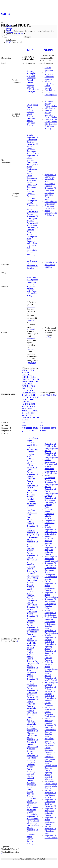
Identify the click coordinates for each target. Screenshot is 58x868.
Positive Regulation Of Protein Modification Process (50, 586)
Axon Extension (31, 240)
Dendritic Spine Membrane (51, 618)
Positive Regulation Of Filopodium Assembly (50, 830)
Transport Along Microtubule (31, 461)
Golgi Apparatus (49, 73)
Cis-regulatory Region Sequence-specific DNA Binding (32, 443)
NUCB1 (32, 404)
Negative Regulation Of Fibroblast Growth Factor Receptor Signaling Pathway (50, 730)
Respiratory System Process (33, 152)
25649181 (31, 320)
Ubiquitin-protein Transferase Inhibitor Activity (49, 514)
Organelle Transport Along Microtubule (31, 718)
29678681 (31, 349)
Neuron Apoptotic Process (31, 495)
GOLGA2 (26, 390)
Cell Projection (33, 89)
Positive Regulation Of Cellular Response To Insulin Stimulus (32, 559)
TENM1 (54, 395)
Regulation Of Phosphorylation (51, 632)
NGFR (30, 402)
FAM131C (26, 386)
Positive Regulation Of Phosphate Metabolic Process (50, 550)
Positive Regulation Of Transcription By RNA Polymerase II (32, 218)
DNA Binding (32, 105)
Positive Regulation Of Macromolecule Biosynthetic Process (33, 630)
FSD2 (33, 386)
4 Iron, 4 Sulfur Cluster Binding (51, 121)
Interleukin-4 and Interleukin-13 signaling (32, 265)
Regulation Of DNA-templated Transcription (32, 159)
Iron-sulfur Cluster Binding (51, 116)
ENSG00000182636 (30, 428)
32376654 (31, 307)
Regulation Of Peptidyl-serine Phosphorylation (51, 446)
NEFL (24, 402)
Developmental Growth (51, 578)
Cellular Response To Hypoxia (32, 468)
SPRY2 (47, 395)
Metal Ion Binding (48, 112)
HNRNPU (26, 393)
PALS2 (24, 408)
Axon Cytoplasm (31, 509)
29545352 (32, 363)
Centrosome (31, 78)
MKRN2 (25, 399)
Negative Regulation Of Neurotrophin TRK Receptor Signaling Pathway (50, 501)
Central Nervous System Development (32, 175)
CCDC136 (26, 377)
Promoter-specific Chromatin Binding (31, 122)
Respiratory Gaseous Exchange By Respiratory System (32, 185)
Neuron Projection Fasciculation (50, 714)
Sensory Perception (49, 704)
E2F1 (32, 379)
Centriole (48, 79)
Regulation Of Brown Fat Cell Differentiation (33, 535)
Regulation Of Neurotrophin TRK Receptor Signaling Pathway (50, 604)
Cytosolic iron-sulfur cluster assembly (51, 265)
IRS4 (33, 395)
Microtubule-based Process (32, 806)
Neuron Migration (31, 148)
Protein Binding (30, 108)
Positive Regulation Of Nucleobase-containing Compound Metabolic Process (32, 760)
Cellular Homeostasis (32, 604)
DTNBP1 (25, 379)
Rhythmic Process (30, 655)
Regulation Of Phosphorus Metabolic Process (50, 812)
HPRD (9, 42)
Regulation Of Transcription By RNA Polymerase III (50, 803)
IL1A (24, 395)
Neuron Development (32, 235)
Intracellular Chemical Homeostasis (32, 711)
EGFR (36, 381)
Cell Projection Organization (51, 203)
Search (9, 28)
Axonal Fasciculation (32, 168)
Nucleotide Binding (49, 103)
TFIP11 (31, 415)
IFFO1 (33, 393)
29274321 (49, 337)
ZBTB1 (36, 417)
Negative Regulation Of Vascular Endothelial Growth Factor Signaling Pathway (50, 642)
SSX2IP (25, 415)
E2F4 (37, 379)
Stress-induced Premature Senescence (32, 749)
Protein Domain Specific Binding (30, 840)
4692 (24, 422)
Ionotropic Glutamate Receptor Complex (49, 540)
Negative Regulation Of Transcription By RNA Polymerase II (32, 140)
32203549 (31, 329)
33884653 (31, 338)
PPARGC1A (27, 411)
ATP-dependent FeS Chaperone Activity (51, 126)
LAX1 (24, 397)
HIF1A (33, 390)
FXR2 (24, 388)
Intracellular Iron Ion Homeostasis (50, 181)
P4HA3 (32, 406)
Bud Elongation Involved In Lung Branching (51, 559)
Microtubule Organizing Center (49, 83)
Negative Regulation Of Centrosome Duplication (50, 189)
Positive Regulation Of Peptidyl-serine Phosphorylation (51, 454)
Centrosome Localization (50, 207)
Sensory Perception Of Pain (32, 205)
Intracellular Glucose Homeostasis (32, 726)
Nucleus (30, 71)
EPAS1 (29, 384)
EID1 (24, 384)
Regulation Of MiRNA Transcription (32, 609)
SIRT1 (33, 413)
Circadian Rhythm (30, 455)
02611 (42, 425)
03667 (24, 425)
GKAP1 (30, 388)
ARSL (32, 370)
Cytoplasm (31, 76)
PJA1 (30, 408)
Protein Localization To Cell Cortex (51, 213)
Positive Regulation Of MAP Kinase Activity (50, 794)
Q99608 (25, 431)
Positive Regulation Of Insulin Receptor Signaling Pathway (32, 545)
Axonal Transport (30, 520)
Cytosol (30, 80)
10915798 (20, 33)
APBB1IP (26, 370)
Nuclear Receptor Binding (30, 794)
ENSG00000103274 (48, 428)
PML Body (31, 783)
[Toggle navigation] (2, 22)
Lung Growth (50, 520)
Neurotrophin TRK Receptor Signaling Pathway (32, 229)
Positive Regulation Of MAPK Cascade (51, 678)
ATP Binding (50, 108)
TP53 (24, 417)
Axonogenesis (32, 164)
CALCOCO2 (27, 375)
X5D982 (32, 431)
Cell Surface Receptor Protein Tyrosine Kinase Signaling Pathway (51, 668)
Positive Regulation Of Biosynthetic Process (32, 741)
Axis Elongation (51, 682)
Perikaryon (31, 91)
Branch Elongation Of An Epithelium (50, 613)
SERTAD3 (26, 413)
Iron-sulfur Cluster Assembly (49, 197)
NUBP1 (49, 50)
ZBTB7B (25, 420)
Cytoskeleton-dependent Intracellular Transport (32, 502)
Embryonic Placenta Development (32, 598)
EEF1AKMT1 (27, 381)
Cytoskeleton (50, 90)
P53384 (43, 431)
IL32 (28, 395)
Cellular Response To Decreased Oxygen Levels (33, 572)
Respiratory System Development (50, 572)
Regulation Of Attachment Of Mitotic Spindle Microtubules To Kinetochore (33, 821)
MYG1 (32, 399)
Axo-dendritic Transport (32, 451)
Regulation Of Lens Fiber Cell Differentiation (51, 565)
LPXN (30, 397)
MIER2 (36, 397)
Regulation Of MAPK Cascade (51, 837)
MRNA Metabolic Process (31, 778)
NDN (30, 50)
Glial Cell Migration (31, 193)
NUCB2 (25, 406)
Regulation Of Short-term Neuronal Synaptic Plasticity (50, 655)
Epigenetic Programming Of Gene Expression (50, 753)
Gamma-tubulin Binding (30, 114)
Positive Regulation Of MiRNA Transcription (32, 487)
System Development (50, 477)
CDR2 (33, 377)
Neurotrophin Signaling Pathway (50, 761)
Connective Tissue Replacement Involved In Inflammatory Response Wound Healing (32, 644)
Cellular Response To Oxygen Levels (33, 661)
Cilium (47, 92)
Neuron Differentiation (32, 211)
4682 (42, 422)
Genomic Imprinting (31, 253)
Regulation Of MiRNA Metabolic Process (32, 703)
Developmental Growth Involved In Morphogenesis (51, 468)
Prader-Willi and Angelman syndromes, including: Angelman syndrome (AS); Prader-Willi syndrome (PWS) (33, 286)
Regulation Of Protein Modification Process (50, 821)
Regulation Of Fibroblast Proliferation (32, 733)
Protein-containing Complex (31, 85)
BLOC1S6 (26, 372)
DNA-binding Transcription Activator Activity (32, 581)
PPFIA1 (35, 411)
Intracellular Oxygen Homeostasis (32, 812)
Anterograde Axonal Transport (32, 787)
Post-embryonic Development (32, 198)
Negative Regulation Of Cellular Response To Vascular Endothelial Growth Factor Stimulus (50, 693)
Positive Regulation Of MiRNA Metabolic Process (32, 477)
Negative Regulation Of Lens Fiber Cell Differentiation (51, 531)
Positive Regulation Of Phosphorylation (51, 482)
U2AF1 (29, 417)
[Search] (12, 37)
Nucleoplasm (32, 73)
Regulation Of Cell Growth (50, 176)
